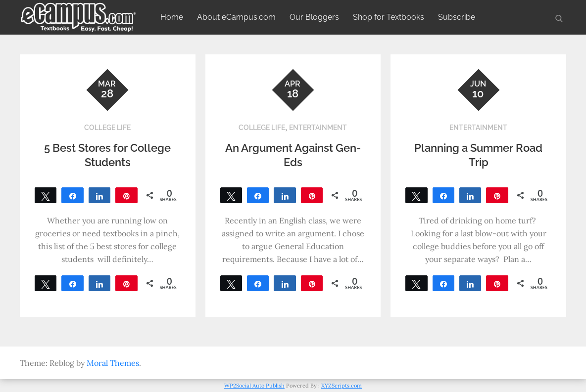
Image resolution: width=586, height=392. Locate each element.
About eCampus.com (236, 17)
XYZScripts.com (342, 386)
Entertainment (318, 128)
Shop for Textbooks (389, 17)
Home (172, 17)
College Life (107, 128)
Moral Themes (113, 363)
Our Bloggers (314, 17)
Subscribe (457, 17)
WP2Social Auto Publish (254, 386)
